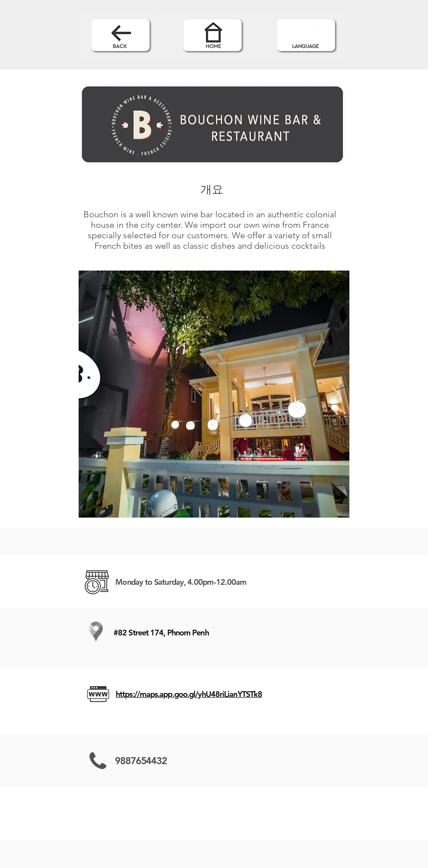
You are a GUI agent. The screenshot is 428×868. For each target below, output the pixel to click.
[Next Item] (335, 394)
